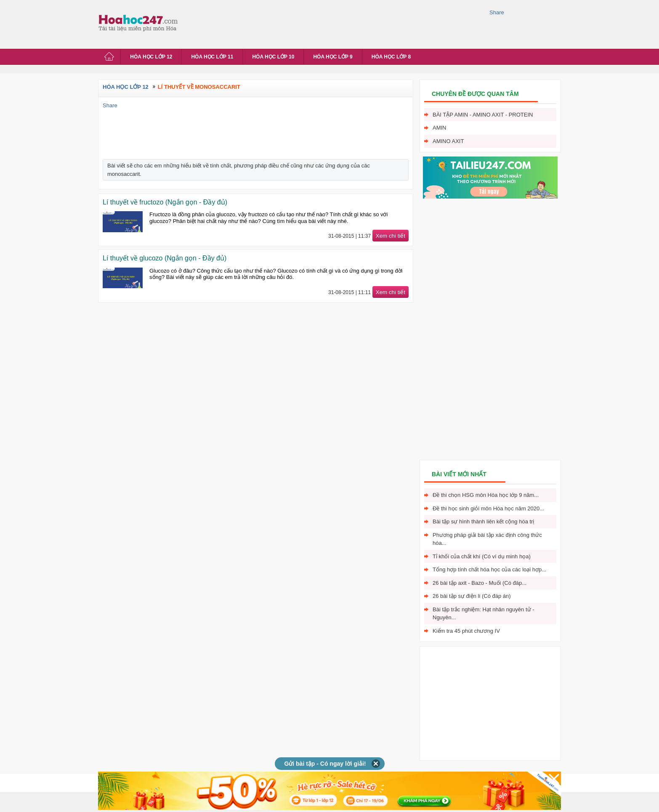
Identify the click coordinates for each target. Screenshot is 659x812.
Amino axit (448, 141)
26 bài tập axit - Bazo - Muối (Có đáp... (480, 583)
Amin (440, 128)
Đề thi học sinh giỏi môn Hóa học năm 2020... (488, 508)
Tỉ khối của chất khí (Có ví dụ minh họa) (482, 556)
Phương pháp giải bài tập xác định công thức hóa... (487, 539)
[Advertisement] (335, 23)
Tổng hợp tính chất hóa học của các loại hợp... (489, 569)
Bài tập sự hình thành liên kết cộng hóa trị (483, 521)
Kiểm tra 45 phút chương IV (466, 631)
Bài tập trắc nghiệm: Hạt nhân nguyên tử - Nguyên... (484, 614)
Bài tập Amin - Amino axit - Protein (483, 115)
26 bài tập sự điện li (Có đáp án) (472, 596)
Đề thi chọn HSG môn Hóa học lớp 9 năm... (486, 495)
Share (497, 12)
